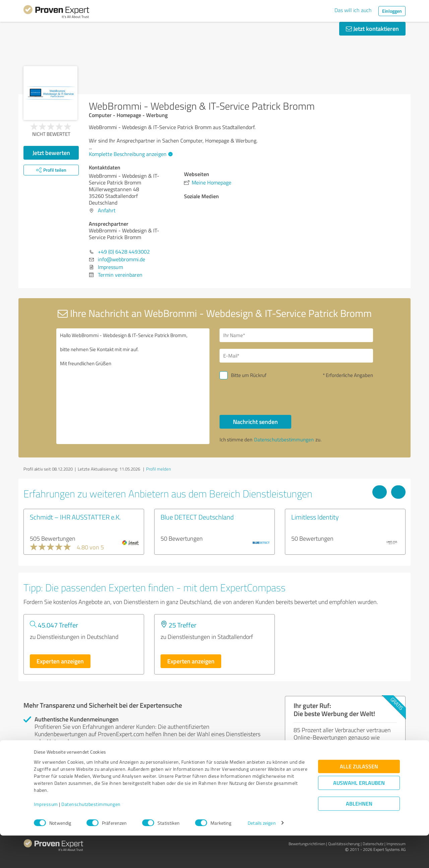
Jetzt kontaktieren (372, 29)
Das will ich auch (353, 10)
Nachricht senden (255, 422)
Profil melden (159, 469)
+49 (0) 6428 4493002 (124, 252)
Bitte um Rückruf (249, 375)
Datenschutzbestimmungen (91, 837)
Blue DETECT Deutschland (197, 517)
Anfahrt (107, 210)
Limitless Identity (315, 517)
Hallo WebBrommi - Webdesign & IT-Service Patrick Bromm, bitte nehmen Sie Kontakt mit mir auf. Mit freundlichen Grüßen (133, 386)
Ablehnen (359, 836)
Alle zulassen (359, 799)
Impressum (46, 837)
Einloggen (392, 11)
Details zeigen (262, 855)
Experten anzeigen (60, 661)
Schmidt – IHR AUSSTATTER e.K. (75, 517)
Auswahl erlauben (359, 815)
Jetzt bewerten (51, 153)
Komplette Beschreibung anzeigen (130, 154)
